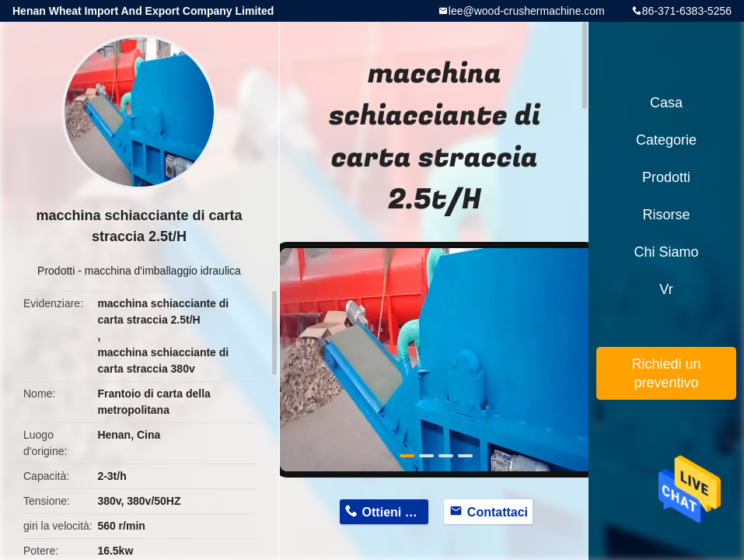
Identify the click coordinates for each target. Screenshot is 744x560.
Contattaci (498, 512)
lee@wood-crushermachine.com (527, 11)
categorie (666, 140)
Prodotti (56, 271)
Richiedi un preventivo (666, 373)
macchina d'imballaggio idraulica (163, 271)
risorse (666, 215)
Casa (666, 103)
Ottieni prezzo (396, 512)
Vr (666, 289)
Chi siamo (666, 252)
